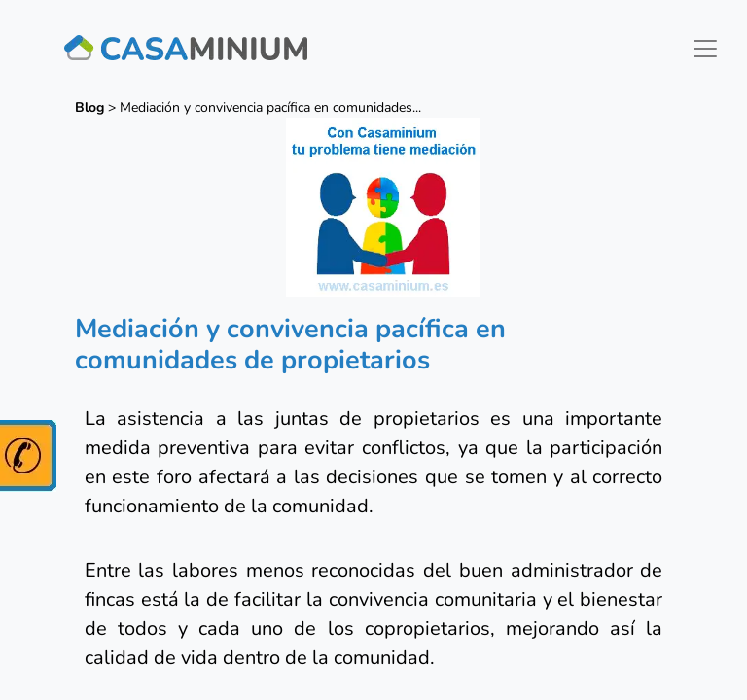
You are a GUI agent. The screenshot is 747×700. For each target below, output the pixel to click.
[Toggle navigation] (705, 49)
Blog (89, 107)
